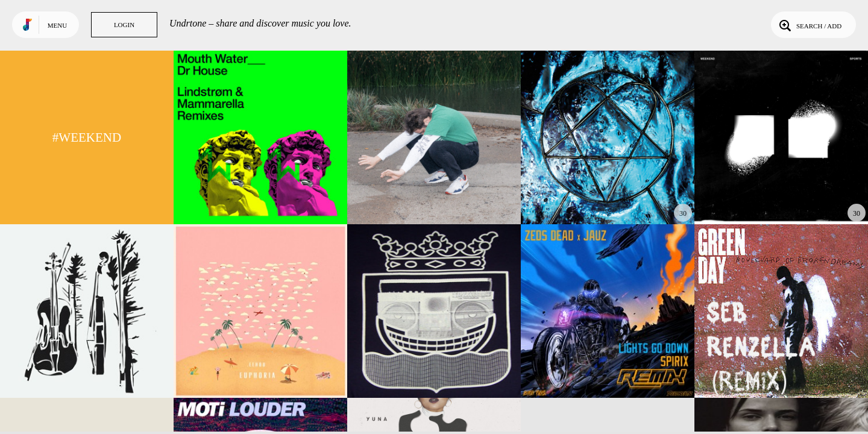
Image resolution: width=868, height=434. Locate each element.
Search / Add (809, 25)
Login (124, 25)
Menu (57, 25)
